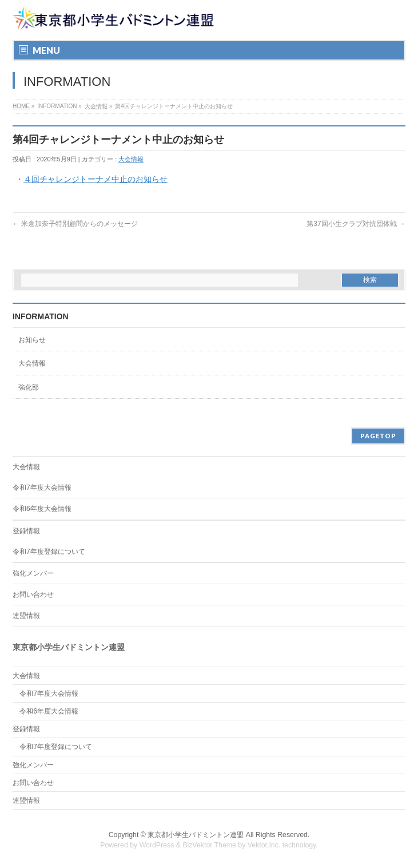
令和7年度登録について (49, 552)
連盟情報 (26, 616)
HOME (21, 106)
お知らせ (32, 340)
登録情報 (26, 531)
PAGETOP (378, 436)
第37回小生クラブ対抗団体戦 (356, 224)
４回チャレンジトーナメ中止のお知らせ (95, 179)
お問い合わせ (33, 594)
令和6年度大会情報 (42, 509)
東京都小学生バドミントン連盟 (196, 835)
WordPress (157, 845)
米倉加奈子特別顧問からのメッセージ (75, 224)
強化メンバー (33, 573)
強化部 (29, 387)
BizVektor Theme (209, 845)
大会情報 (96, 106)
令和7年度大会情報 (42, 487)
